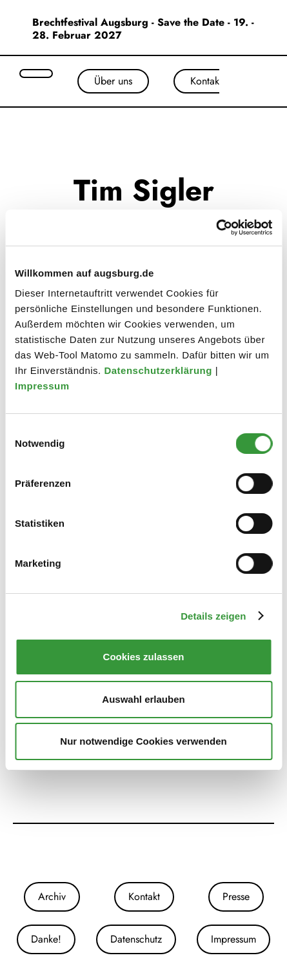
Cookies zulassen (144, 657)
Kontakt (206, 81)
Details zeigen (213, 616)
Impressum (44, 386)
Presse (236, 897)
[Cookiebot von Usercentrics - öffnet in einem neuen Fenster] (216, 228)
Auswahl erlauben (143, 699)
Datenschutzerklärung (159, 370)
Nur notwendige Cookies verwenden (143, 741)
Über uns (113, 81)
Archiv (52, 897)
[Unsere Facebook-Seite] (144, 853)
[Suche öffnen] (36, 73)
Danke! (46, 939)
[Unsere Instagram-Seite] (131, 853)
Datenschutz (136, 939)
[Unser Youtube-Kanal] (157, 853)
